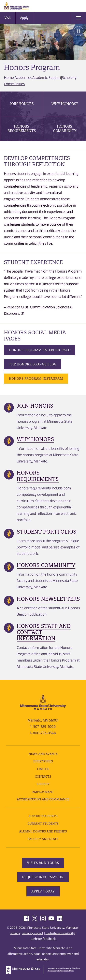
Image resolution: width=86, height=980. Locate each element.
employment (43, 792)
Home (9, 78)
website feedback (43, 939)
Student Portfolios (47, 532)
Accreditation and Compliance (43, 799)
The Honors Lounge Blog (33, 364)
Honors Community (65, 128)
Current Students (43, 824)
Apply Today (43, 891)
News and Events (43, 754)
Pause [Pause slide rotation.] (79, 31)
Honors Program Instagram (36, 378)
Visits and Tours (43, 863)
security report (33, 933)
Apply (24, 18)
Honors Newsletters (48, 599)
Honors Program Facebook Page (40, 350)
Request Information (43, 877)
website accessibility (60, 933)
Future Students (43, 816)
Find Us (43, 769)
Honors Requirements (22, 128)
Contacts (43, 776)
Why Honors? (65, 104)
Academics (23, 78)
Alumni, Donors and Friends (43, 831)
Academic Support (47, 78)
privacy (15, 933)
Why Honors (35, 439)
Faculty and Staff (43, 839)
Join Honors (22, 104)
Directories (43, 761)
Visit (8, 18)
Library (43, 784)
